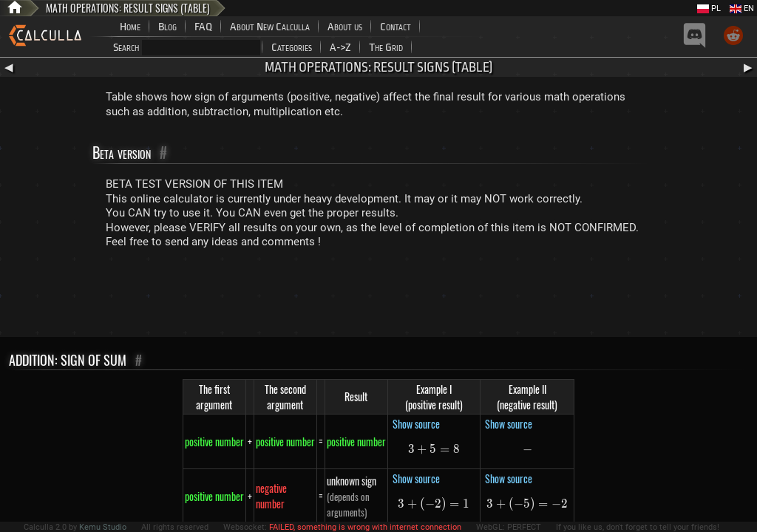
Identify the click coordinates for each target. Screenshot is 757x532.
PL (709, 8)
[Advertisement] (378, 296)
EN (742, 8)
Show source (416, 424)
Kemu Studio (103, 527)
